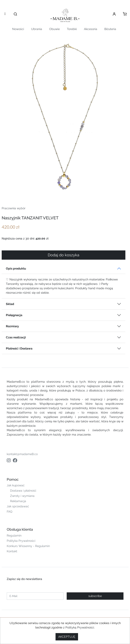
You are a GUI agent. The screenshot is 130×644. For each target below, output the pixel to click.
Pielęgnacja (14, 315)
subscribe (95, 596)
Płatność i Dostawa (19, 348)
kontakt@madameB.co (22, 454)
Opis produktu (16, 268)
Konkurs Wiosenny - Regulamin (28, 546)
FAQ (9, 512)
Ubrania (37, 29)
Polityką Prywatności (80, 627)
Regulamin (14, 535)
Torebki (72, 29)
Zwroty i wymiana (22, 496)
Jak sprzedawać (18, 506)
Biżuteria (110, 29)
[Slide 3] (73, 190)
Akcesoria (91, 29)
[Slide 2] (65, 190)
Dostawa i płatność (23, 491)
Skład (10, 304)
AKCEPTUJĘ (67, 637)
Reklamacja (18, 501)
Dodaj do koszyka (64, 255)
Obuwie (54, 29)
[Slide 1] (57, 190)
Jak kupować (16, 485)
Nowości (18, 29)
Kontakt (12, 551)
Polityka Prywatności (21, 541)
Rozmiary (12, 326)
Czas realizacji (16, 337)
